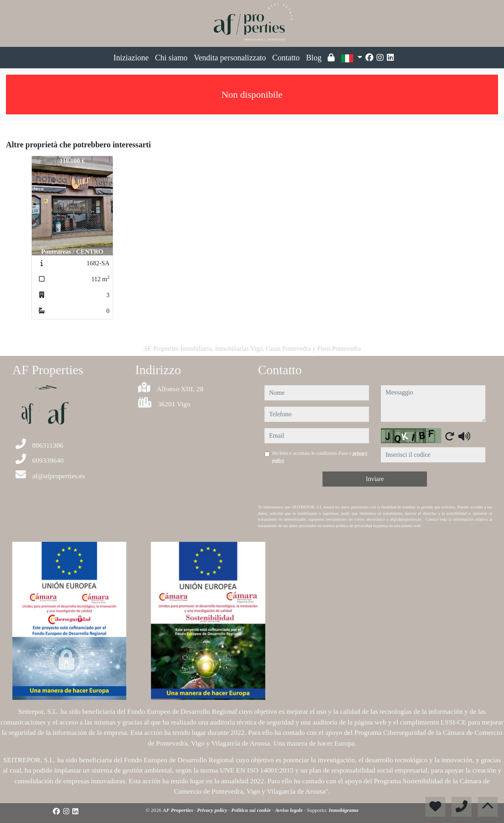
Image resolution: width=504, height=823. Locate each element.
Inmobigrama (344, 810)
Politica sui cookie (252, 810)
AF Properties (179, 810)
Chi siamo (171, 58)
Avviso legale (290, 810)
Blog (314, 58)
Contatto (286, 58)
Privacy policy (213, 810)
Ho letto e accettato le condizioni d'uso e (320, 457)
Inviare (375, 479)
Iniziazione (131, 58)
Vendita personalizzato (230, 58)
